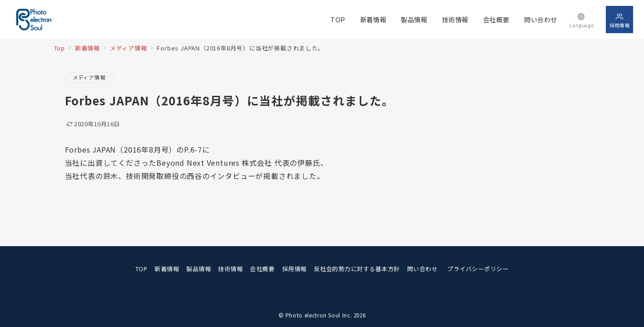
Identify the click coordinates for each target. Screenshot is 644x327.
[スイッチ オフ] (582, 19)
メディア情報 (89, 77)
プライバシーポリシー (478, 269)
